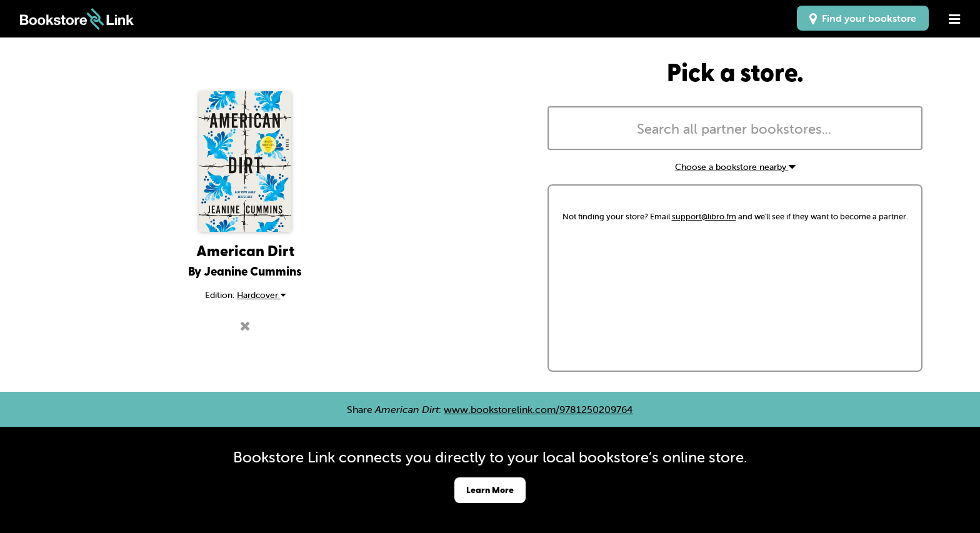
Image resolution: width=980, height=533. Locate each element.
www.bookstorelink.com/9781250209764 (538, 409)
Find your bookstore (863, 18)
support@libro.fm (704, 217)
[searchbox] (735, 129)
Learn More (490, 490)
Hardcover (261, 295)
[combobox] (735, 128)
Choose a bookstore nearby (735, 167)
